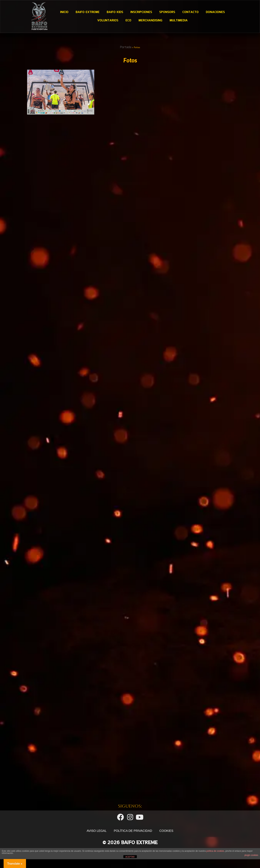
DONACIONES (215, 12)
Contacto (190, 12)
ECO (128, 21)
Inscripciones (141, 12)
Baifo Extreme (87, 12)
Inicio (64, 12)
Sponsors (167, 12)
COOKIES (166, 851)
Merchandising (150, 21)
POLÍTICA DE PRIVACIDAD (133, 851)
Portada (126, 47)
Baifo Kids (115, 12)
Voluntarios (108, 21)
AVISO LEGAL (97, 851)
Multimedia (178, 21)
